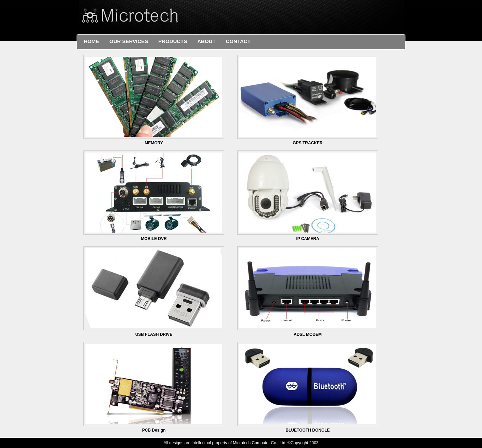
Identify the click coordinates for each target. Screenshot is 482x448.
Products (173, 41)
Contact (238, 41)
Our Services (129, 41)
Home (91, 41)
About (206, 41)
